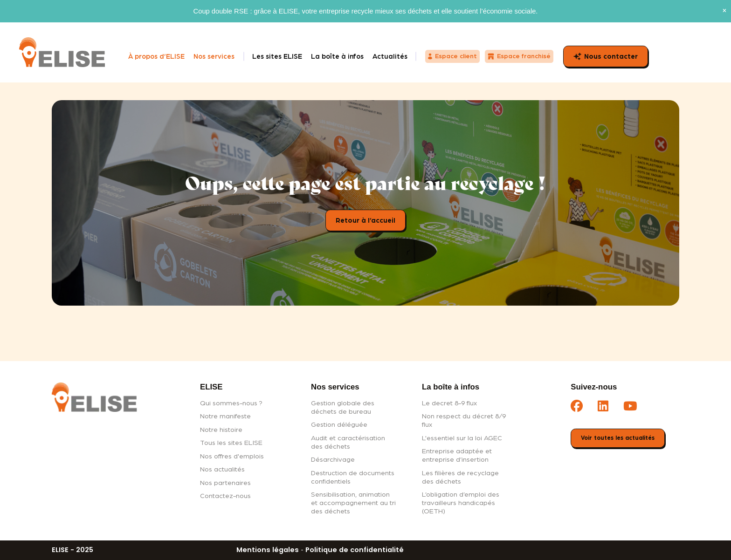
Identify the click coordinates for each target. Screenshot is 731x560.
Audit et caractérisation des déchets (348, 442)
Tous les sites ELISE (231, 443)
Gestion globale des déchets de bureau (343, 407)
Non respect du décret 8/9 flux (464, 420)
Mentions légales (268, 550)
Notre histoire (221, 430)
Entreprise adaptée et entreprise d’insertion (457, 455)
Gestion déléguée (339, 425)
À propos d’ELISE (156, 57)
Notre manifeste (225, 416)
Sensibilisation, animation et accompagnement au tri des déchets (353, 503)
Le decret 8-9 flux (449, 403)
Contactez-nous (225, 496)
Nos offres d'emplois (232, 456)
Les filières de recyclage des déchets (460, 477)
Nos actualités (222, 469)
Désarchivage (333, 460)
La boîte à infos (337, 57)
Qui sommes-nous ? (231, 403)
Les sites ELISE (277, 57)
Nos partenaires (225, 483)
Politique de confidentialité (355, 550)
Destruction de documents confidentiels (353, 477)
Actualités (390, 57)
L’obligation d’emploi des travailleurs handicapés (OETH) (461, 503)
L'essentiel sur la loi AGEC (462, 438)
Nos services (214, 57)
